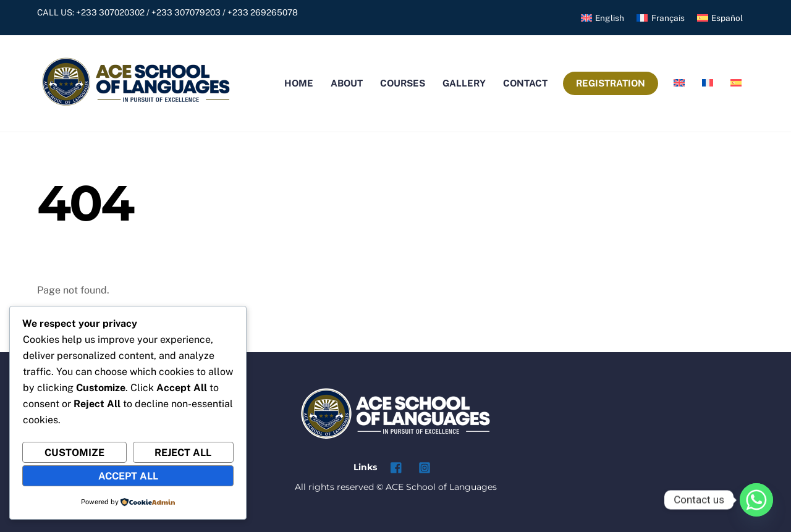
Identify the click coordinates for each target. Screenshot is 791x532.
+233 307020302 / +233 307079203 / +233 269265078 (187, 12)
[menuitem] (603, 18)
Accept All (128, 476)
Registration (611, 83)
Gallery (464, 83)
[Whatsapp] (756, 500)
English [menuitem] (610, 18)
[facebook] (397, 467)
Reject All (183, 453)
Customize (74, 453)
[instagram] (425, 467)
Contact (525, 83)
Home (299, 83)
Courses (403, 83)
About (347, 83)
